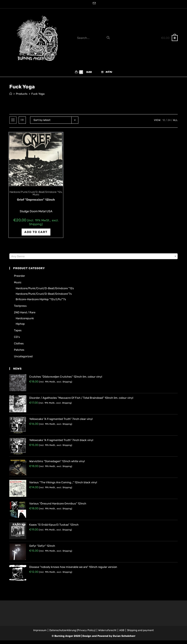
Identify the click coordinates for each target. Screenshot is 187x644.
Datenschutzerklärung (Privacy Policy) (72, 634)
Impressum (40, 634)
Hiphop (20, 327)
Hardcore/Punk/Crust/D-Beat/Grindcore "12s (36, 196)
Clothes (19, 347)
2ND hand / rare (25, 316)
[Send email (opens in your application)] (94, 4)
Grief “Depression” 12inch (36, 203)
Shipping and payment (140, 634)
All (175, 124)
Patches (19, 354)
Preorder (19, 279)
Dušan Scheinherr (124, 640)
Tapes (18, 334)
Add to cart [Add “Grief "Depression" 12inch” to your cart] (36, 236)
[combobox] (93, 260)
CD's (17, 340)
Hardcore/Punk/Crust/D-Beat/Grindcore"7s (44, 297)
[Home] (11, 97)
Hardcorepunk (25, 322)
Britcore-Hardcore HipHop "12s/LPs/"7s (41, 303)
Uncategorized (23, 360)
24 (169, 124)
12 (164, 124)
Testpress (20, 309)
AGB (122, 634)
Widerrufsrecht (107, 634)
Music (36, 198)
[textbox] (93, 260)
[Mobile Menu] (107, 74)
